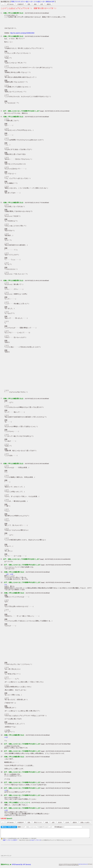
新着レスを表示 (85, 822)
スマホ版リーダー (40, 2)
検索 (35, 4)
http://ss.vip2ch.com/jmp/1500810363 (22, 33)
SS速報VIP (21, 4)
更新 (29, 4)
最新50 (49, 4)
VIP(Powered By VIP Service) (21, 866)
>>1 (6, 585)
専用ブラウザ (16, 2)
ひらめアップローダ (35, 842)
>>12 (6, 737)
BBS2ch (49, 2)
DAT (53, 2)
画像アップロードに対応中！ (10, 842)
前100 (60, 822)
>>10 (11, 574)
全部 (42, 4)
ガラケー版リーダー (27, 2)
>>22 (6, 810)
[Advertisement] (34, 851)
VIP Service (10, 4)
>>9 (7, 574)
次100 (67, 822)
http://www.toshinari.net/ (83, 866)
